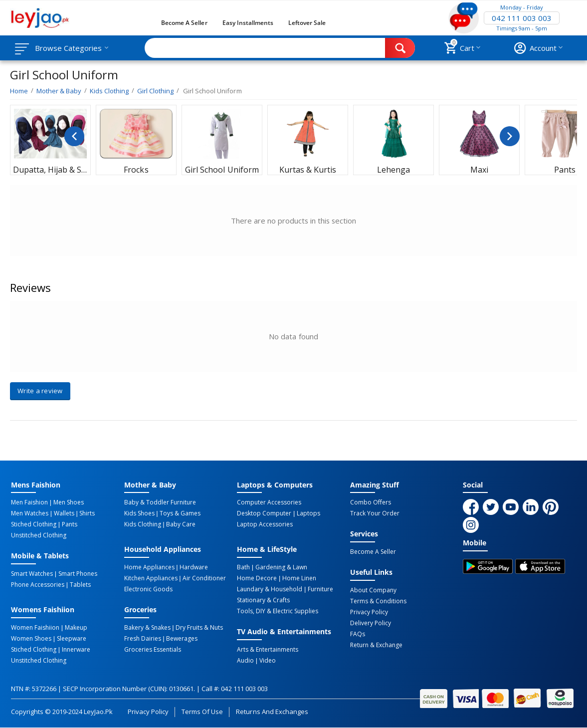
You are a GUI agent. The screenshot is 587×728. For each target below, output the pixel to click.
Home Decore (257, 578)
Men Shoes (69, 502)
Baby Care (181, 524)
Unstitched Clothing (39, 535)
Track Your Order (375, 513)
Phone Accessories (38, 585)
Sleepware (72, 639)
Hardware (194, 567)
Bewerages (182, 639)
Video (268, 661)
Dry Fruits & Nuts (199, 628)
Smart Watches (32, 574)
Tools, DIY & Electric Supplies (278, 611)
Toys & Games (180, 513)
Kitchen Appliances (151, 578)
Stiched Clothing (34, 524)
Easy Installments (248, 23)
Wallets (64, 513)
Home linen (299, 578)
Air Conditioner (204, 578)
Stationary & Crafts (263, 600)
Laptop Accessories (265, 524)
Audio (245, 661)
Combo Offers (371, 502)
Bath (243, 567)
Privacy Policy (369, 612)
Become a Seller (184, 23)
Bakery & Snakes (147, 628)
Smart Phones (78, 574)
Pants (70, 524)
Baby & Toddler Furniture (160, 502)
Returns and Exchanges (272, 712)
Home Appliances (149, 567)
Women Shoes (31, 639)
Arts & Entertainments (268, 650)
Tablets (80, 585)
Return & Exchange (376, 645)
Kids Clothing (143, 524)
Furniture (320, 589)
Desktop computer (264, 513)
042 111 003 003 (522, 18)
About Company (373, 590)
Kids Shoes (139, 513)
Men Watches (30, 513)
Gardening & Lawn (281, 567)
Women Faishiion (35, 628)
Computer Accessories (269, 502)
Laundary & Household (270, 589)
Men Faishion (29, 502)
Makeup (76, 628)
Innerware (76, 650)
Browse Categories (68, 48)
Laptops (308, 513)
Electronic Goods (148, 589)
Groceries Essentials (153, 650)
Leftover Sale (307, 23)
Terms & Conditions (378, 601)
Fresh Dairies (143, 639)
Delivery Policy (371, 623)
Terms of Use (202, 712)
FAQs (358, 634)
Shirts (87, 513)
